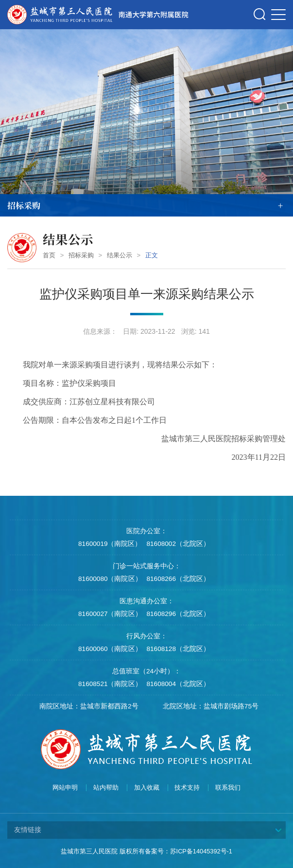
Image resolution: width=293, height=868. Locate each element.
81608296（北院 (172, 614)
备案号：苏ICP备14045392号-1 (189, 851)
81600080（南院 (103, 579)
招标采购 (81, 255)
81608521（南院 (103, 684)
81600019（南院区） (110, 544)
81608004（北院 (172, 684)
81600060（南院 (103, 649)
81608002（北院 (172, 544)
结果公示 (120, 255)
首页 (49, 255)
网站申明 (65, 788)
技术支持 (187, 788)
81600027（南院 (103, 614)
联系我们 (228, 788)
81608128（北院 (172, 649)
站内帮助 (106, 788)
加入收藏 (147, 788)
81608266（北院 (172, 579)
